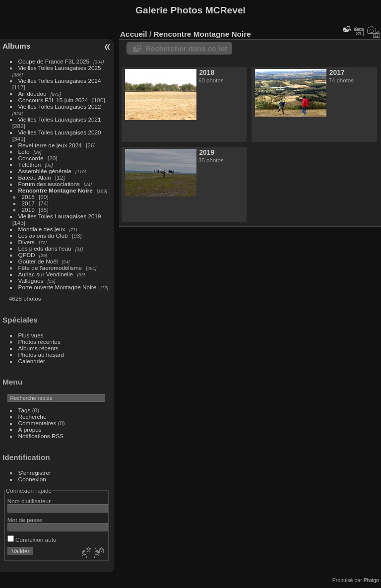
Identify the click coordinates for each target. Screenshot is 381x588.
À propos (30, 429)
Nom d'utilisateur (29, 501)
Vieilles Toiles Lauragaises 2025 (60, 68)
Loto (24, 152)
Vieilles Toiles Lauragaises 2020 (60, 132)
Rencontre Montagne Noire (56, 190)
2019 (28, 210)
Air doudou (32, 94)
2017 (28, 203)
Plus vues (31, 335)
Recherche (32, 417)
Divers (27, 242)
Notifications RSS (41, 436)
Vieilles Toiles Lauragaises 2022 (60, 106)
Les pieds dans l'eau (45, 248)
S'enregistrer (35, 473)
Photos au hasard (41, 355)
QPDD (27, 255)
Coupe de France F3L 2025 (54, 61)
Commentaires (37, 423)
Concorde (31, 158)
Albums (16, 46)
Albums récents (38, 348)
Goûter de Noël (38, 261)
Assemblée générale (45, 171)
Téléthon (30, 164)
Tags (25, 410)
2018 (28, 197)
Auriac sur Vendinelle (46, 274)
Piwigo (371, 580)
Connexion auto (32, 540)
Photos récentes (39, 342)
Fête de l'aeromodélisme (50, 268)
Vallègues (31, 281)
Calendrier (32, 361)
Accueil (134, 34)
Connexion (32, 479)
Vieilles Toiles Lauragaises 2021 (60, 119)
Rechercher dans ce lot (186, 48)
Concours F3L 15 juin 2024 (53, 100)
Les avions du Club (43, 235)
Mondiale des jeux (42, 229)
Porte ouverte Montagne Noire (58, 287)
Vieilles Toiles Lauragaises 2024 (60, 81)
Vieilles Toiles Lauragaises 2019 (60, 216)
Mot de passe (25, 520)
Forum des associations (49, 184)
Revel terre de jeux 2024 (50, 145)
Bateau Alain (35, 177)
